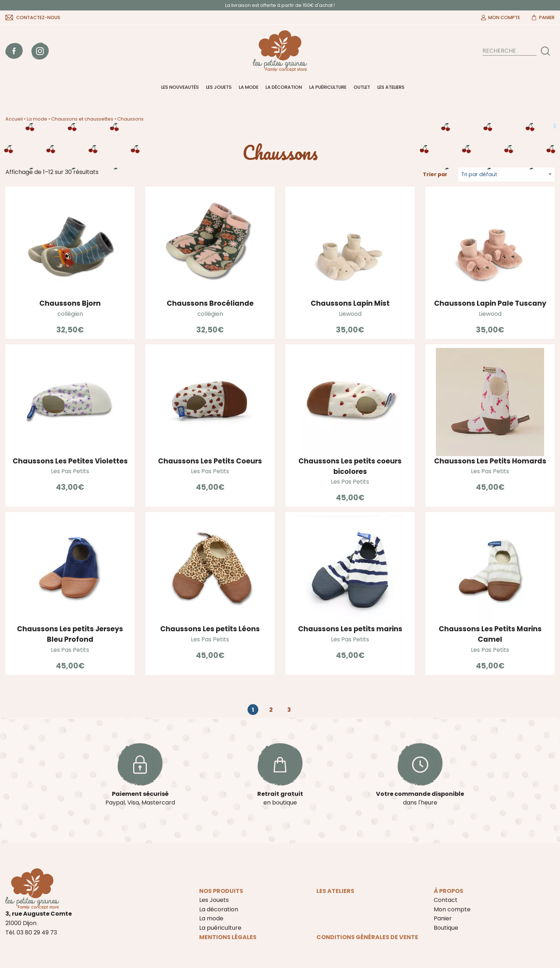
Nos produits (221, 891)
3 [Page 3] (289, 710)
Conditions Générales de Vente (367, 937)
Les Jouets (219, 87)
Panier (547, 18)
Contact (446, 900)
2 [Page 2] (271, 710)
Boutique (446, 928)
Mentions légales (228, 937)
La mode (249, 87)
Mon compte (504, 18)
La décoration (284, 87)
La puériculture (328, 87)
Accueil (14, 119)
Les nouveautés (180, 87)
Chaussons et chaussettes (82, 119)
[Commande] (506, 175)
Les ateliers (391, 87)
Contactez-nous (38, 18)
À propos (449, 891)
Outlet (362, 87)
